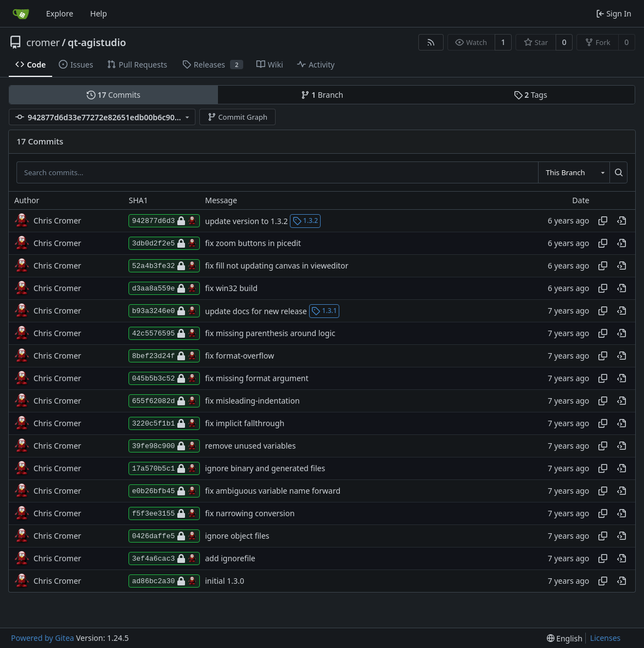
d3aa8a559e (164, 288)
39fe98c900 (164, 446)
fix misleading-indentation (253, 401)
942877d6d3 (164, 221)
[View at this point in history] (621, 221)
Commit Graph (237, 117)
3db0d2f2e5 (164, 243)
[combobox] (574, 172)
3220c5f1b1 (164, 423)
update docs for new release (256, 311)
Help (99, 13)
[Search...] (618, 172)
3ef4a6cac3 (164, 558)
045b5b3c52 (164, 378)
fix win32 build (232, 289)
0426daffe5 (164, 536)
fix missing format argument (257, 379)
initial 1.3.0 (225, 581)
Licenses (606, 638)
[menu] (565, 638)
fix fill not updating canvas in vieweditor (277, 266)
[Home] (21, 14)
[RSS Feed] (431, 42)
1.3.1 (324, 311)
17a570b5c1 (164, 468)
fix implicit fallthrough (245, 424)
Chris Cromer (57, 220)
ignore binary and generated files (265, 469)
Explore (60, 13)
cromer (43, 42)
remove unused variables (251, 446)
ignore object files (237, 536)
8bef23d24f (164, 356)
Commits (114, 95)
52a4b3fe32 (164, 266)
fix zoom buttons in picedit (253, 244)
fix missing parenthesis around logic (270, 334)
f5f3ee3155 (164, 513)
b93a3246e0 (164, 311)
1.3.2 (306, 220)
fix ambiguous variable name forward (273, 491)
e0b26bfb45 (164, 491)
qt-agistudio (97, 42)
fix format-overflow (240, 356)
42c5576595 (164, 333)
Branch (322, 95)
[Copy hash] (603, 221)
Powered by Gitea (43, 638)
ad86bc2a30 (164, 581)
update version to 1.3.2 (247, 220)
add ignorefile (230, 559)
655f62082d (164, 401)
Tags (531, 95)
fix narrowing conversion (250, 514)
